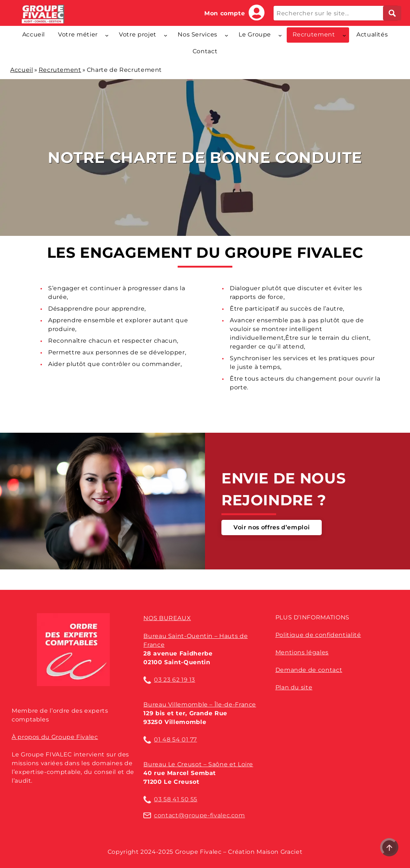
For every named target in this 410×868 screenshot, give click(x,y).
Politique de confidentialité (318, 635)
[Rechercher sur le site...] (336, 13)
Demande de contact (309, 670)
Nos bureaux (167, 618)
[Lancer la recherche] (392, 13)
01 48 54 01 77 (175, 739)
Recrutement (60, 70)
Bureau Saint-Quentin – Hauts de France (196, 640)
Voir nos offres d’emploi (272, 527)
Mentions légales (302, 652)
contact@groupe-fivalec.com (200, 815)
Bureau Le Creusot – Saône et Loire (198, 764)
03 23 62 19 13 (175, 680)
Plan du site (294, 687)
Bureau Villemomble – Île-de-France (200, 704)
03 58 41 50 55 (176, 799)
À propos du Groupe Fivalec (55, 737)
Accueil (22, 70)
